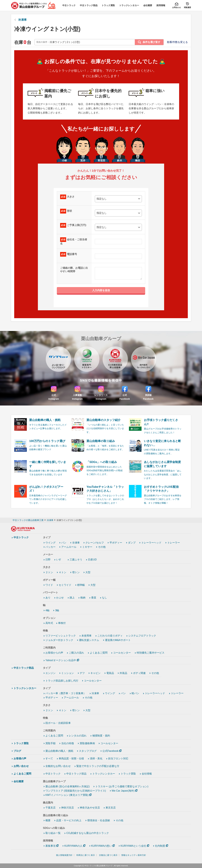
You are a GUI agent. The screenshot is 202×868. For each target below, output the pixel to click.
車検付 (62, 623)
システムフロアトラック (142, 636)
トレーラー (174, 543)
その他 (102, 547)
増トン (76, 572)
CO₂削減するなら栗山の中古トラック (88, 833)
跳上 (72, 598)
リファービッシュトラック (61, 636)
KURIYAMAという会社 (133, 846)
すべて (49, 758)
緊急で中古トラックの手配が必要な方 (98, 766)
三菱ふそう (76, 560)
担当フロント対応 (118, 758)
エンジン (50, 673)
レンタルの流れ (78, 736)
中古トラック (21, 537)
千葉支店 (50, 808)
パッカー (50, 547)
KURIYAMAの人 (73, 846)
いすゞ (60, 560)
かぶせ (60, 598)
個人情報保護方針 (64, 855)
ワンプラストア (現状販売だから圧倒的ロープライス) (76, 791)
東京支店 (111, 808)
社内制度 (160, 846)
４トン (62, 572)
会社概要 (19, 781)
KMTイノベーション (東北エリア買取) (67, 795)
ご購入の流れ (76, 653)
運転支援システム (89, 640)
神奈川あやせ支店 (90, 808)
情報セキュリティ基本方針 (134, 855)
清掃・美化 (96, 758)
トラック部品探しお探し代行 (62, 681)
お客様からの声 (54, 653)
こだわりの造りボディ (110, 636)
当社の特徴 (68, 743)
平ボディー (116, 543)
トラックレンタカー (25, 688)
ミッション (68, 673)
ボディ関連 (139, 673)
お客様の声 (20, 758)
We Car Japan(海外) (123, 791)
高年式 (49, 623)
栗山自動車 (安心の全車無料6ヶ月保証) (68, 786)
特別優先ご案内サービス (151, 653)
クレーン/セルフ (95, 543)
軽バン (135, 693)
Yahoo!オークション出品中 (61, 660)
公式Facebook (110, 751)
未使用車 (86, 636)
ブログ (17, 751)
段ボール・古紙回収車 (58, 723)
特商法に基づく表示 (86, 855)
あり (48, 598)
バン (64, 543)
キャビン (95, 673)
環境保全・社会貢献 (99, 820)
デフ (82, 673)
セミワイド (65, 585)
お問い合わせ (21, 766)
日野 (48, 560)
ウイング (50, 543)
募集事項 (50, 846)
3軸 (57, 610)
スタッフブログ (88, 751)
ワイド (49, 585)
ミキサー (87, 547)
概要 (48, 820)
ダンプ (132, 543)
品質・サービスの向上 (69, 820)
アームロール (69, 547)
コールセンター (122, 653)
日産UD (92, 560)
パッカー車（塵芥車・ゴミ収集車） (66, 693)
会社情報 (147, 774)
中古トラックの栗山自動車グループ (98, 866)
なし (104, 598)
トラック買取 (21, 743)
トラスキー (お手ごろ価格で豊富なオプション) (122, 786)
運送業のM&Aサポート (118, 640)
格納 (83, 598)
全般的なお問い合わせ (58, 766)
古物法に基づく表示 (108, 855)
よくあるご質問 (99, 653)
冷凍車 (22, 20)
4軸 (47, 610)
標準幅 (81, 585)
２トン (49, 572)
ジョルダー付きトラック (59, 640)
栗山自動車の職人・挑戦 (59, 751)
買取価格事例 (87, 743)
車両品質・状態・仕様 (71, 758)
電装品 (110, 673)
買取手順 (50, 743)
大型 (88, 572)
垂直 (94, 598)
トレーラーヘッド (151, 543)
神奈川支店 (68, 808)
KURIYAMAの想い (101, 846)
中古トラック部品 (24, 668)
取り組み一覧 (53, 833)
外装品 (123, 673)
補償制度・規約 (101, 736)
